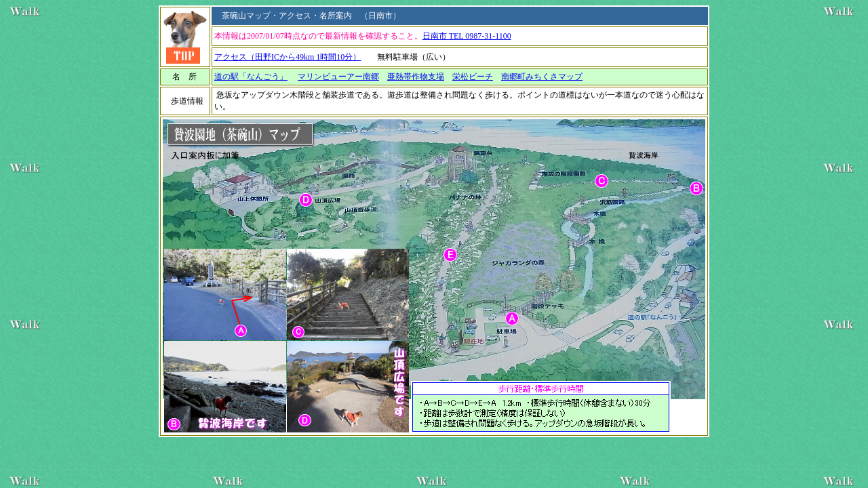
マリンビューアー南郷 (338, 77)
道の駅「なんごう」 (251, 77)
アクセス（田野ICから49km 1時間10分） (288, 57)
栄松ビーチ (473, 77)
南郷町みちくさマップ (542, 77)
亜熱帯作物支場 (416, 77)
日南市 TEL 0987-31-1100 (467, 36)
